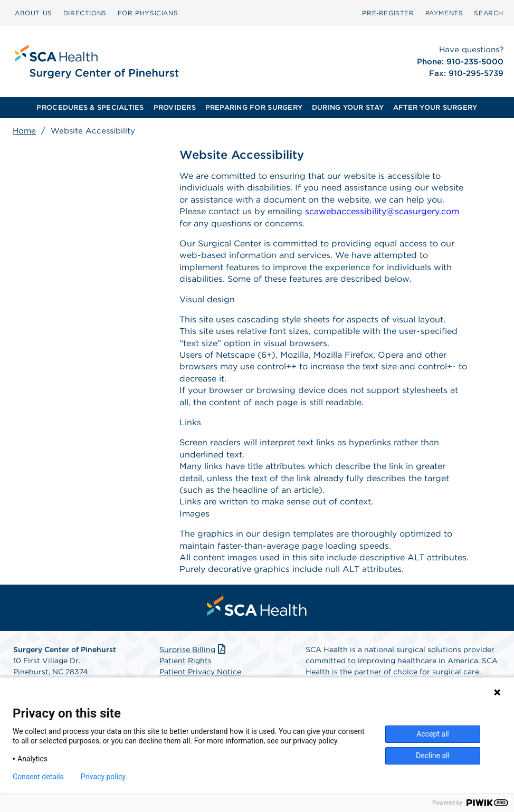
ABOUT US (34, 13)
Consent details (38, 777)
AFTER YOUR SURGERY (435, 107)
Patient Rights (185, 661)
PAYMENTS (444, 13)
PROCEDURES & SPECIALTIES (90, 107)
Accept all (433, 734)
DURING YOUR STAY (348, 107)
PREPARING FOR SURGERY (254, 107)
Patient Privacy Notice (200, 672)
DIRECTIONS (85, 13)
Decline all (433, 756)
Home (24, 131)
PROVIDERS (175, 107)
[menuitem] (34, 13)
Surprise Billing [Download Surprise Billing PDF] (193, 649)
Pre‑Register (388, 13)
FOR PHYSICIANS (148, 13)
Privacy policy (103, 777)
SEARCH (489, 13)
